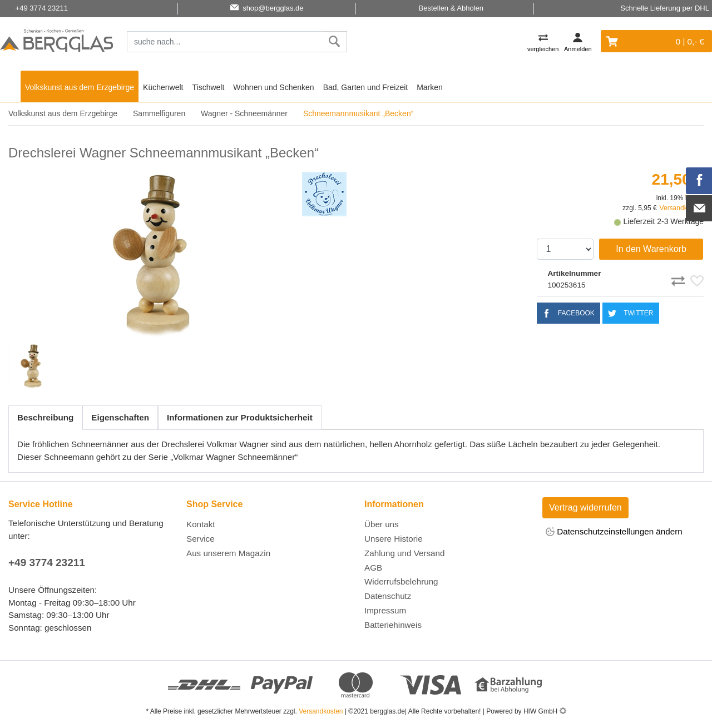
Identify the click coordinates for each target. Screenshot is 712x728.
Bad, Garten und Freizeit (366, 87)
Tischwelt (209, 87)
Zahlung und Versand (404, 553)
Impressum (385, 610)
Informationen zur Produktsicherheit (240, 417)
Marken (430, 87)
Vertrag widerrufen (585, 507)
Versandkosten (321, 711)
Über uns (382, 524)
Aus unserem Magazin (228, 553)
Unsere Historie (394, 539)
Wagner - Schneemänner (244, 113)
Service (201, 539)
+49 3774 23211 (47, 563)
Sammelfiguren (159, 113)
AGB (373, 568)
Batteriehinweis (393, 625)
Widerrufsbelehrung (401, 581)
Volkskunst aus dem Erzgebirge (80, 87)
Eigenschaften (120, 417)
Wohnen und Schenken (273, 87)
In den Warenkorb (651, 249)
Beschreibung (45, 417)
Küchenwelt (163, 87)
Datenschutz (388, 596)
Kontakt (201, 524)
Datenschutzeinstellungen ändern (614, 533)
